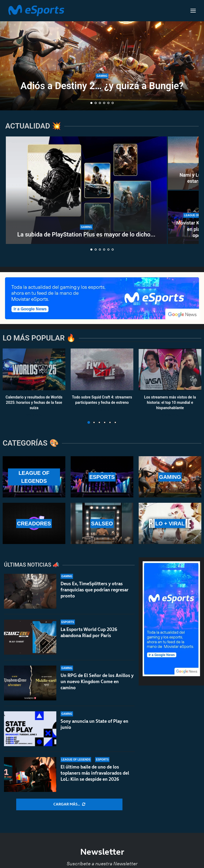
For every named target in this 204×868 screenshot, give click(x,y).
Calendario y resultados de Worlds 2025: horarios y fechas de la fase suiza (34, 403)
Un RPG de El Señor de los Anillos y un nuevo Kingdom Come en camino (97, 682)
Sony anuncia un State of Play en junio (94, 724)
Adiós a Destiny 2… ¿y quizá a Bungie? (102, 86)
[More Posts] (69, 804)
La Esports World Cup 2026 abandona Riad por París (89, 632)
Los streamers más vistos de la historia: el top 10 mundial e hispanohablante (170, 403)
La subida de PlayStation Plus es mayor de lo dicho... (86, 234)
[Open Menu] (193, 11)
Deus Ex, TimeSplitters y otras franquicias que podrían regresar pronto (95, 590)
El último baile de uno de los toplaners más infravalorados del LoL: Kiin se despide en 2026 (95, 774)
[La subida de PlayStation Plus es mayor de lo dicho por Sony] (86, 190)
